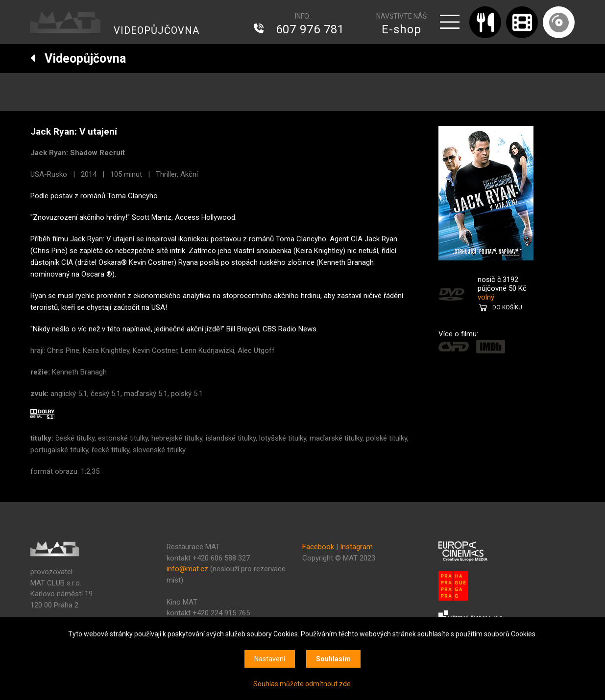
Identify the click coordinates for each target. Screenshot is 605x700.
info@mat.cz (187, 569)
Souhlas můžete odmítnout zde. (303, 684)
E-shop (401, 29)
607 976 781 (310, 29)
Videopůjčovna (78, 58)
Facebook (318, 547)
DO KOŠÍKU (507, 307)
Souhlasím (333, 659)
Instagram (356, 547)
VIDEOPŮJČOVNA (157, 30)
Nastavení (270, 659)
